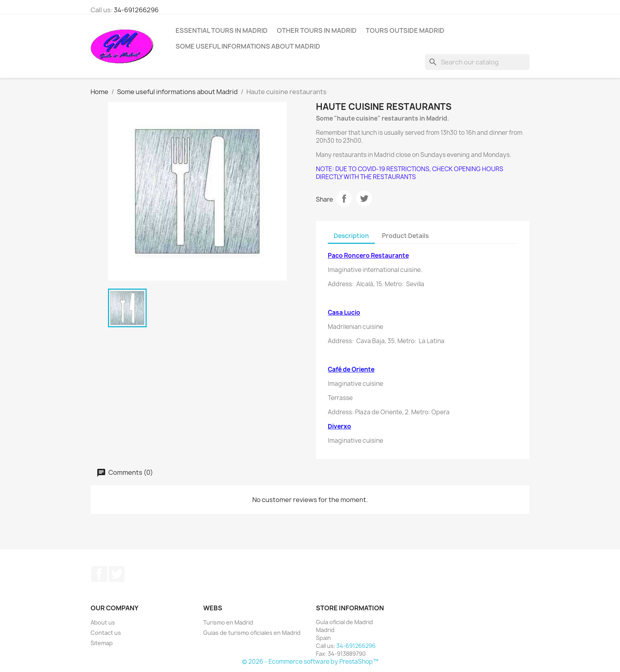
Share (344, 198)
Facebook (99, 574)
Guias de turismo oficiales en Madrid (252, 633)
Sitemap (102, 643)
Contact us (106, 633)
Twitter (117, 574)
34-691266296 (136, 10)
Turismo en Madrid (228, 622)
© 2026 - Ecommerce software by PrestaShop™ (310, 662)
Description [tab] (351, 236)
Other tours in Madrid (317, 30)
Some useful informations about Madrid (248, 46)
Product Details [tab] (405, 236)
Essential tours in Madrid (222, 30)
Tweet (364, 198)
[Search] (477, 62)
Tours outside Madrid (405, 30)
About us (103, 622)
